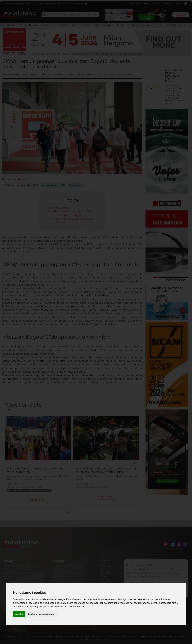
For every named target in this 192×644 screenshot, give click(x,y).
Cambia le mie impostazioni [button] (41, 614)
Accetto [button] (19, 614)
